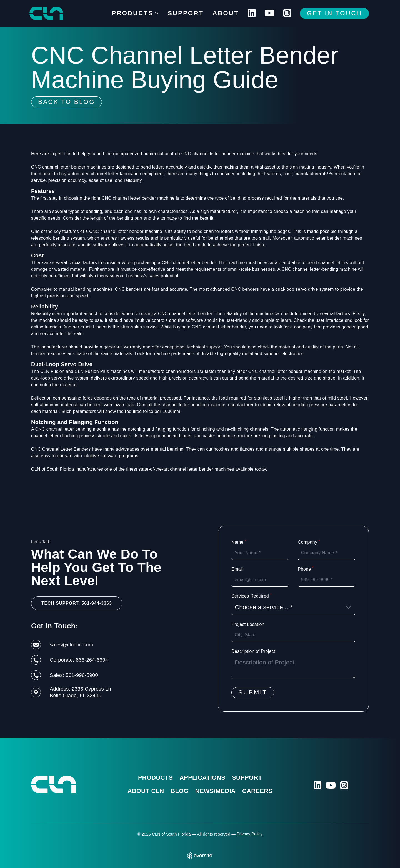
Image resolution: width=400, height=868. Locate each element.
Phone (306, 569)
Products (155, 778)
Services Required (252, 596)
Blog (180, 791)
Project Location (248, 624)
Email (237, 569)
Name (239, 542)
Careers (257, 791)
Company (309, 542)
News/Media (216, 791)
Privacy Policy (250, 834)
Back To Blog (67, 102)
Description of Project (253, 651)
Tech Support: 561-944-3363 (77, 603)
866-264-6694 (92, 660)
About (226, 13)
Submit (253, 692)
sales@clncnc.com (71, 645)
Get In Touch (334, 13)
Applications (202, 778)
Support (186, 13)
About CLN (146, 791)
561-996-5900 (82, 675)
